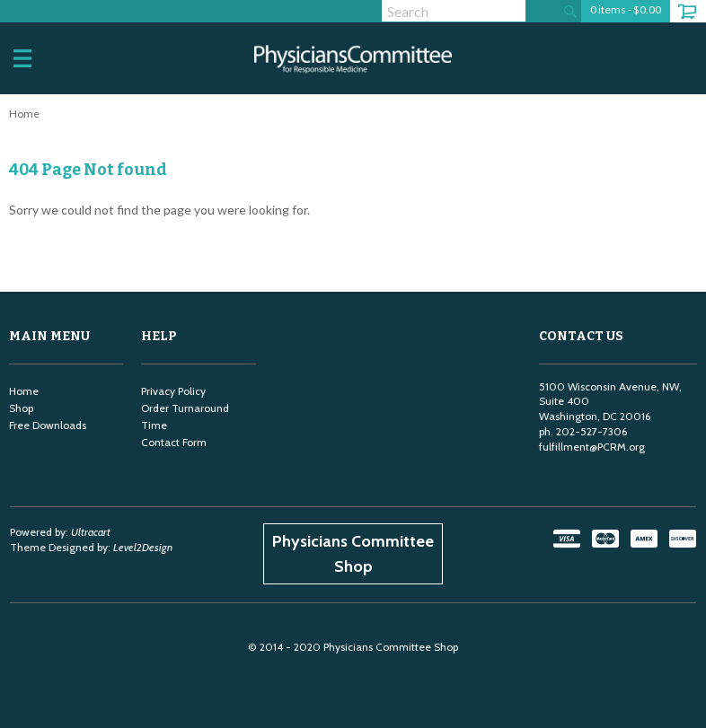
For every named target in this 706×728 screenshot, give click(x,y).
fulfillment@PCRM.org (592, 447)
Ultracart (91, 532)
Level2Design (143, 547)
